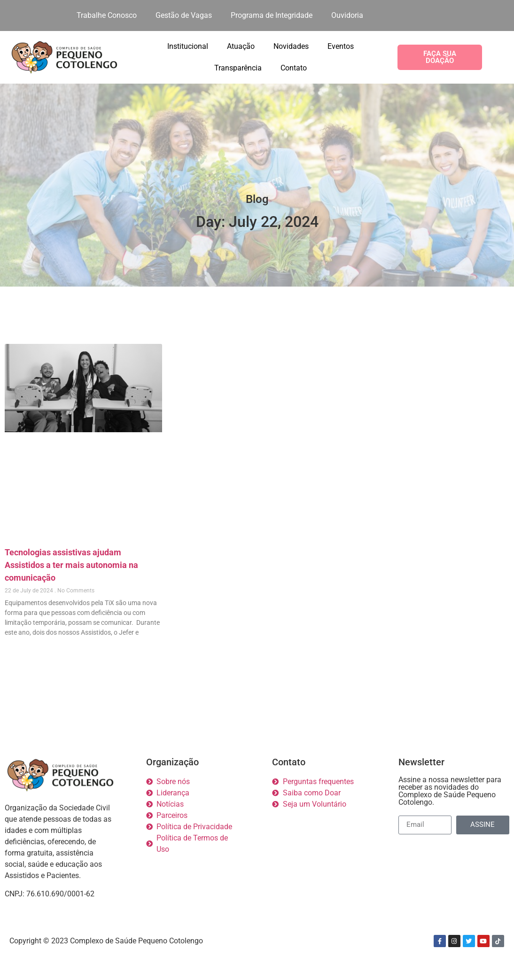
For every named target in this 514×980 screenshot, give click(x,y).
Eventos (341, 46)
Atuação (241, 46)
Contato (294, 68)
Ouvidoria (347, 15)
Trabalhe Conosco (107, 15)
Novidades (291, 46)
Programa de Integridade (272, 15)
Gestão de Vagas (184, 15)
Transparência (238, 68)
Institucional (188, 46)
